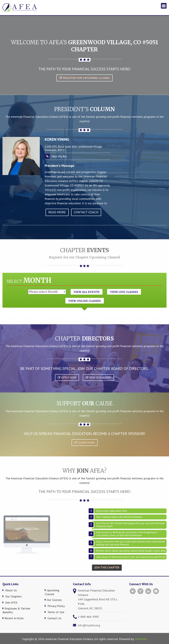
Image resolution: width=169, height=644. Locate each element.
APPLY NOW (67, 378)
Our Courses (53, 600)
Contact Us (53, 618)
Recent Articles (13, 618)
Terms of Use (54, 612)
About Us (10, 590)
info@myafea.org (89, 625)
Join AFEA (10, 602)
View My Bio (59, 156)
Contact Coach (86, 212)
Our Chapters (12, 596)
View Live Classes (124, 292)
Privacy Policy (55, 606)
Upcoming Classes (52, 592)
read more (57, 212)
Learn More (84, 443)
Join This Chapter (107, 567)
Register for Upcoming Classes (84, 78)
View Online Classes (85, 301)
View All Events (87, 292)
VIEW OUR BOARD (98, 378)
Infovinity (141, 639)
